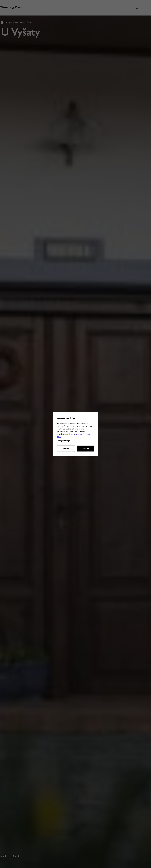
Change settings (63, 441)
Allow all (85, 448)
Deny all (66, 448)
